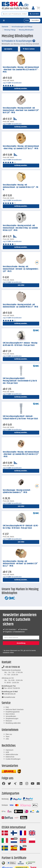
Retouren (9, 721)
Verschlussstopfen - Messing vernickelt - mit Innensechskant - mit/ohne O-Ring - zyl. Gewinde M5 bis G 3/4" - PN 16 (20, 228)
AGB (7, 752)
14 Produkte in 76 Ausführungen (18, 41)
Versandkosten (11, 716)
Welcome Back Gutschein (15, 709)
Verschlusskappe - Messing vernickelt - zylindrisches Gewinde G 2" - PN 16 (17, 491)
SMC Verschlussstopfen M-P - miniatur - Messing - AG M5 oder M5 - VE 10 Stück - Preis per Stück (20, 344)
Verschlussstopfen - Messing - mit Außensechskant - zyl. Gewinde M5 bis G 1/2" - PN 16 (20, 187)
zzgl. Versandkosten (12, 83)
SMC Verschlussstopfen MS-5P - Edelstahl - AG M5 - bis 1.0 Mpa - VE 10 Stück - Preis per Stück (21, 527)
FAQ (7, 707)
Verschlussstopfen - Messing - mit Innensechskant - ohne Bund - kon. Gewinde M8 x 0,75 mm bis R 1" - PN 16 (21, 70)
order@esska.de (9, 694)
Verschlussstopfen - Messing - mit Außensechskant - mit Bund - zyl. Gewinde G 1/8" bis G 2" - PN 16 (20, 564)
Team (8, 737)
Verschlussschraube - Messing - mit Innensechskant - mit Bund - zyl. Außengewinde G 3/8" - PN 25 (20, 269)
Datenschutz (10, 757)
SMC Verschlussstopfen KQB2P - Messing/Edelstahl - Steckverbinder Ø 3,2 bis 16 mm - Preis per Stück (20, 381)
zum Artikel (21, 285)
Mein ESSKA (10, 714)
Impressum (9, 750)
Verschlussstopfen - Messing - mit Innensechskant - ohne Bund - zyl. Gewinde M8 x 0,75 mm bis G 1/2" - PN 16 (21, 454)
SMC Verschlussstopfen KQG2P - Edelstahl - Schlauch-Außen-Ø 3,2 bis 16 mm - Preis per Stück (20, 418)
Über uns (9, 734)
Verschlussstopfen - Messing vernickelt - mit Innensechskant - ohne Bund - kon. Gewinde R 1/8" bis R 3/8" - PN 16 (21, 110)
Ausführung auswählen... (21, 89)
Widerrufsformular (12, 754)
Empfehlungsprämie (13, 712)
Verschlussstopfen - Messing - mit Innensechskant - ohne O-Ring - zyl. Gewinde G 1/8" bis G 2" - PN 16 (21, 147)
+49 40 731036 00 (11, 667)
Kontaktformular (8, 697)
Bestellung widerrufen (13, 723)
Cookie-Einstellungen (13, 759)
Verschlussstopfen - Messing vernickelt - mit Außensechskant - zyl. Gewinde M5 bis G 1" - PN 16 (20, 306)
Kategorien (8, 49)
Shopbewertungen (12, 719)
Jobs (7, 739)
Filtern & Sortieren (29, 49)
